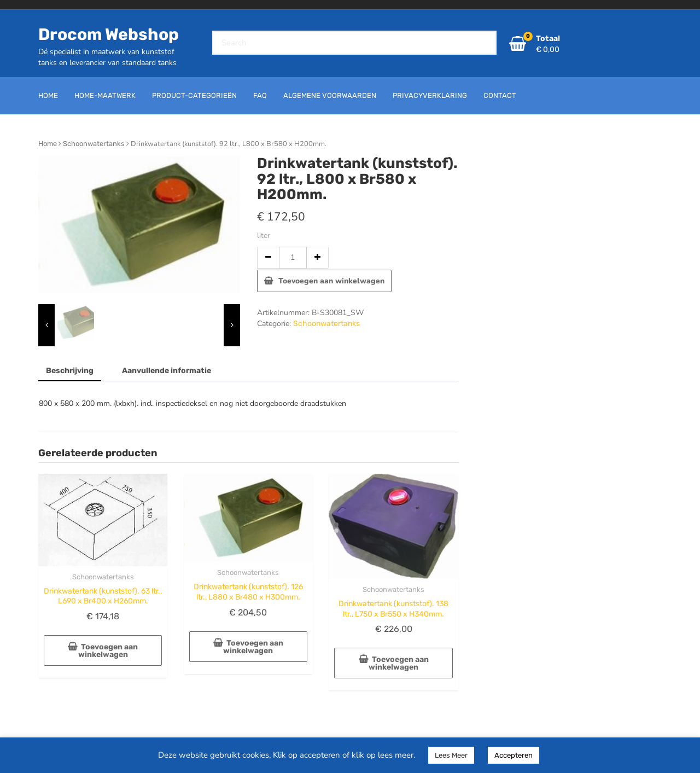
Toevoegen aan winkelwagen (331, 281)
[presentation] (46, 325)
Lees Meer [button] (451, 755)
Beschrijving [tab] (70, 371)
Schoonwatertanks (94, 144)
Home (48, 144)
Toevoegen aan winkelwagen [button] (108, 651)
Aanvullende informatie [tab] (167, 371)
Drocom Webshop (109, 34)
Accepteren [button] (514, 755)
